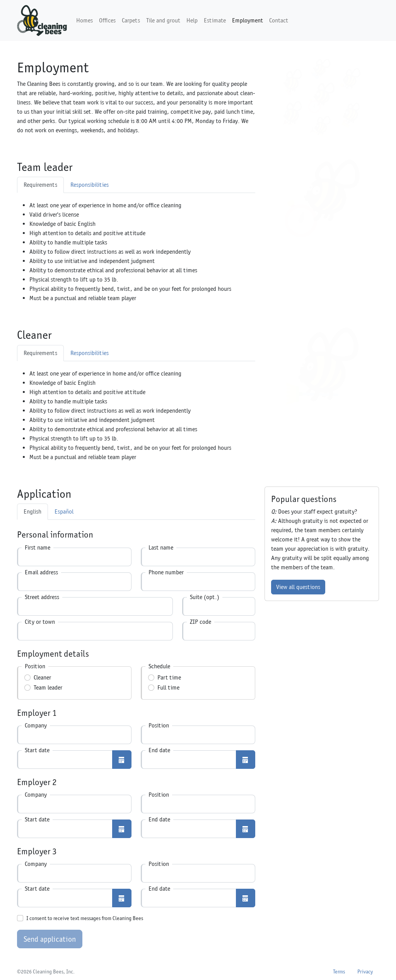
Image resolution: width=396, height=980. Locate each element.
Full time (168, 687)
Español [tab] (64, 511)
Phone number (166, 572)
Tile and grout (163, 20)
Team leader (48, 687)
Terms (339, 971)
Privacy (365, 971)
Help (192, 20)
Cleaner (42, 677)
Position (159, 725)
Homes (84, 20)
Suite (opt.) (205, 597)
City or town (40, 622)
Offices (107, 20)
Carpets (131, 20)
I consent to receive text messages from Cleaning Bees (85, 918)
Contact (279, 20)
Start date (37, 750)
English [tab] (32, 511)
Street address (42, 597)
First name (38, 547)
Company (36, 725)
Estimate (215, 20)
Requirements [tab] (40, 185)
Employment (247, 20)
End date (159, 750)
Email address (41, 572)
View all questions (298, 587)
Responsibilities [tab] (90, 185)
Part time (169, 677)
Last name (161, 547)
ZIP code (201, 622)
